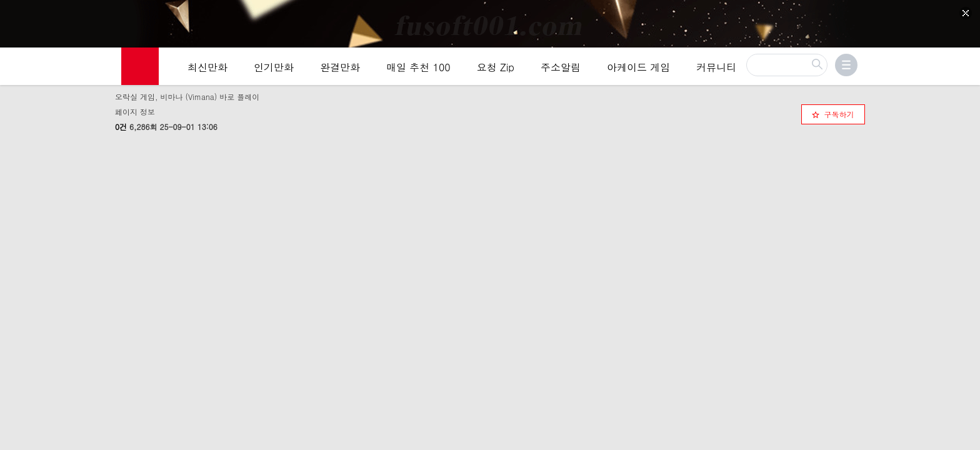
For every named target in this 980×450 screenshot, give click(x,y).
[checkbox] (833, 112)
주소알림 (561, 70)
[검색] (787, 67)
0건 (121, 125)
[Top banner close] (966, 13)
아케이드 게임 (638, 70)
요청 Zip (496, 70)
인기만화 (274, 70)
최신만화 (207, 70)
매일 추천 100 (418, 70)
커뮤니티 (716, 70)
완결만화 (340, 70)
